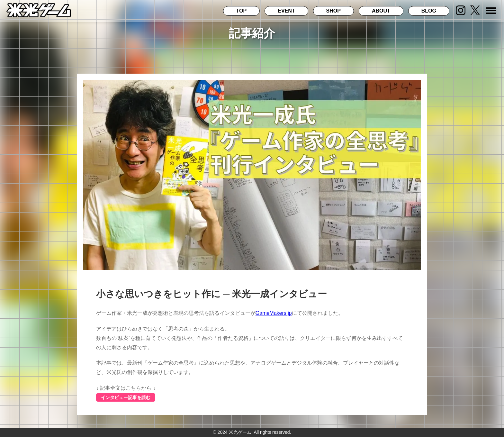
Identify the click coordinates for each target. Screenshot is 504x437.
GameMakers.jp (274, 313)
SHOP (333, 11)
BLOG (429, 11)
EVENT (286, 11)
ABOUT (381, 11)
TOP (242, 11)
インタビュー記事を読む (126, 397)
